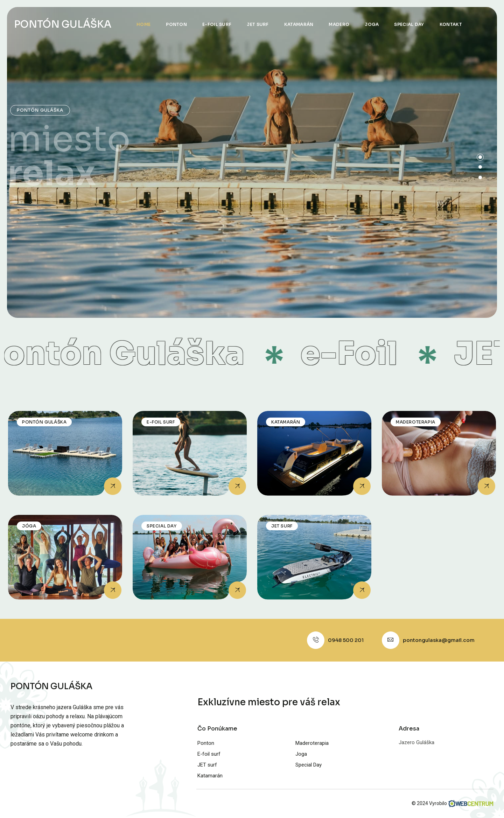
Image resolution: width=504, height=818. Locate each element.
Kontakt (451, 24)
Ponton (176, 24)
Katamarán (299, 24)
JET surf (258, 24)
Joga (372, 24)
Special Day (409, 24)
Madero (339, 24)
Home (143, 24)
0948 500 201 (346, 640)
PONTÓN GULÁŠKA (63, 24)
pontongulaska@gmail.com (439, 640)
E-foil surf (217, 24)
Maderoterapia (312, 743)
